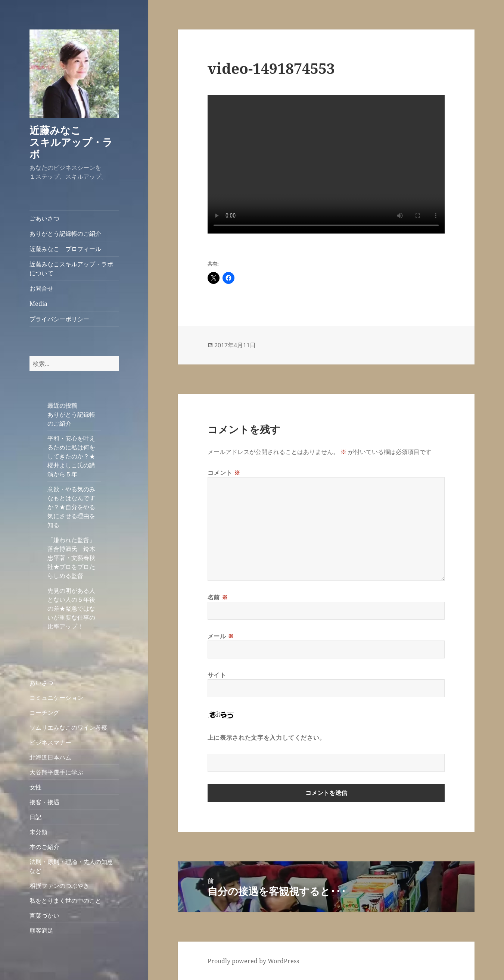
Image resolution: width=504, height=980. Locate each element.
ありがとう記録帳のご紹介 (65, 234)
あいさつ (41, 683)
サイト (217, 675)
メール (221, 636)
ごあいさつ (44, 218)
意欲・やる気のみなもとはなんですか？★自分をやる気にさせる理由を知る (71, 507)
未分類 (38, 832)
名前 (218, 597)
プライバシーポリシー (59, 319)
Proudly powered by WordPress (253, 961)
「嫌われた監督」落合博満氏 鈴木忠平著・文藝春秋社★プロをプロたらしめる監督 (71, 558)
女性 (35, 787)
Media (38, 304)
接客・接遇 (44, 802)
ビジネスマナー (50, 742)
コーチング (44, 713)
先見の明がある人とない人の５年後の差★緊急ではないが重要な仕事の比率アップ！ (71, 608)
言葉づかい (44, 915)
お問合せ (41, 288)
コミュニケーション (56, 698)
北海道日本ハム (50, 757)
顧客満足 (41, 930)
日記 (35, 817)
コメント (224, 473)
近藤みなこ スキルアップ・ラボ (75, 142)
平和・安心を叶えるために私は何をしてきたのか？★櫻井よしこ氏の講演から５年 (71, 456)
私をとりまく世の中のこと (65, 901)
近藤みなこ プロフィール (65, 249)
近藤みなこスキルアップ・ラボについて (71, 269)
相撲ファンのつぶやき (59, 886)
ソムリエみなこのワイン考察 (68, 727)
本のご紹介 (44, 847)
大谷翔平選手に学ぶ (56, 772)
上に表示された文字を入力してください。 (267, 738)
